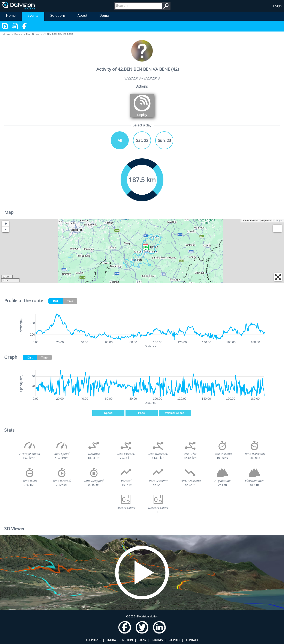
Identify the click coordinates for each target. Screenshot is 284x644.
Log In (277, 6)
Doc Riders (33, 34)
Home (11, 15)
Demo (104, 15)
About (82, 15)
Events (33, 15)
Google (279, 221)
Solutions (58, 15)
